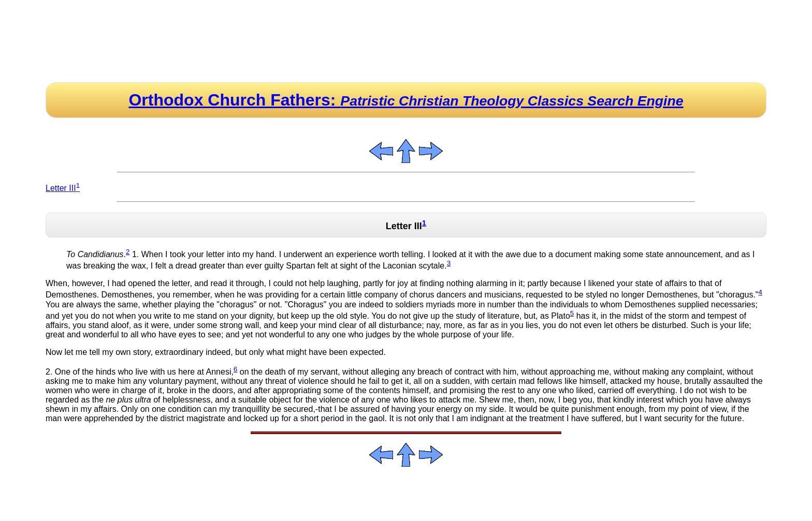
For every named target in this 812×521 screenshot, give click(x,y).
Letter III (63, 188)
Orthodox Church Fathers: (406, 100)
